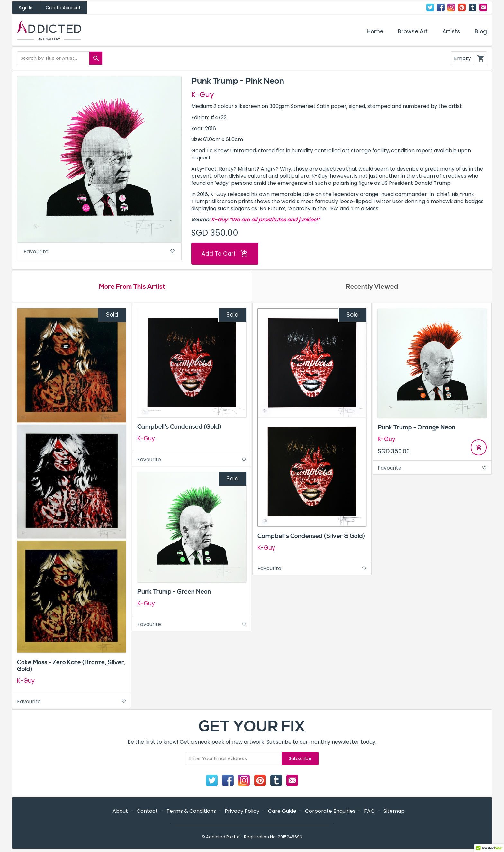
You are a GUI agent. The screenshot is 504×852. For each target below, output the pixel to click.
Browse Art (413, 31)
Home (375, 31)
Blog (481, 31)
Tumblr (473, 7)
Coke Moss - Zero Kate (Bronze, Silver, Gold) (71, 666)
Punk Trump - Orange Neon (417, 428)
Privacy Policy (242, 812)
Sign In (26, 8)
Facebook (441, 7)
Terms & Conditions (191, 812)
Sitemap (394, 812)
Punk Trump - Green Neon (174, 593)
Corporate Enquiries (330, 812)
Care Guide (282, 812)
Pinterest (462, 7)
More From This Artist (132, 287)
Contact (483, 7)
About (120, 812)
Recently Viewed (372, 287)
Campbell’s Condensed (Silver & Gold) (311, 537)
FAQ (369, 812)
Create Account (63, 8)
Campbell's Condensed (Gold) (179, 428)
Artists (451, 31)
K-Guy (203, 94)
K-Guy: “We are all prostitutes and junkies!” (265, 220)
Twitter (430, 7)
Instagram (451, 7)
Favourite (99, 252)
